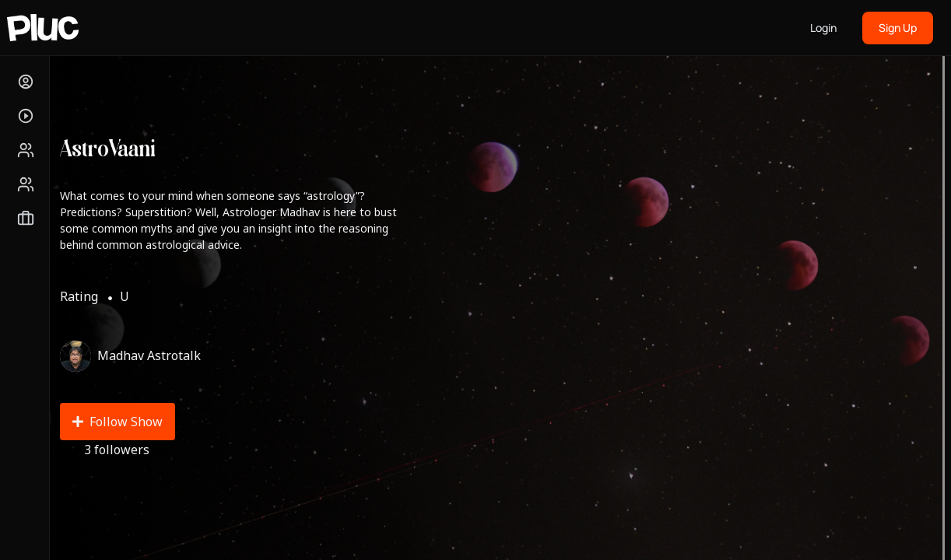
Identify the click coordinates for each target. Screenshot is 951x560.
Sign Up (898, 28)
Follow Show (118, 422)
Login (823, 28)
